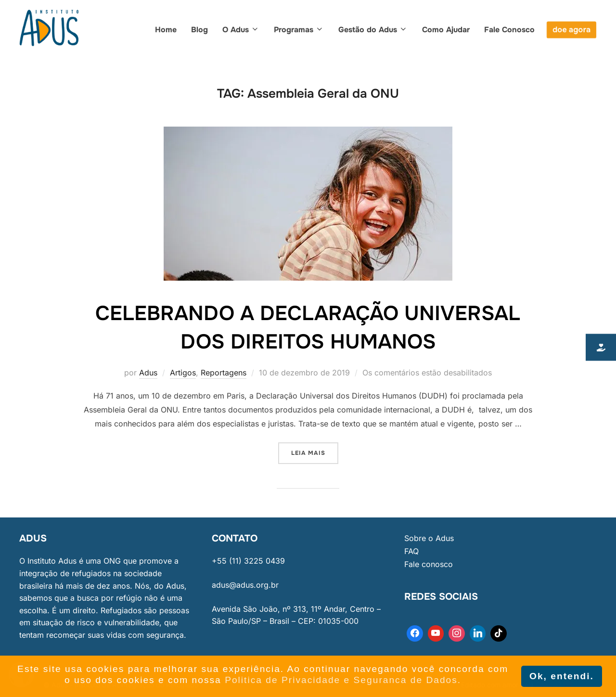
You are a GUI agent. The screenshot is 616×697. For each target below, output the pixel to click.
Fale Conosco (509, 30)
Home (166, 30)
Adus (148, 373)
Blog (199, 30)
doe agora (571, 30)
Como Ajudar (446, 30)
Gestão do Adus (373, 30)
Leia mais (315, 450)
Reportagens (224, 373)
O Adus (241, 30)
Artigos (183, 373)
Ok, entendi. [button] (562, 676)
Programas (299, 30)
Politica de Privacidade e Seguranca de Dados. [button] (343, 680)
